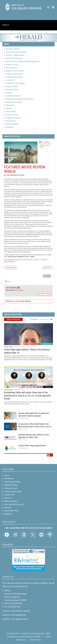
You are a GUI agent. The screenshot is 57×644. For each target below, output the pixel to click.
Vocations (48, 387)
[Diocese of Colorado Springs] (23, 6)
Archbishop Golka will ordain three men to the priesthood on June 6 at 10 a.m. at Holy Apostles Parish (28, 396)
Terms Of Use (35, 640)
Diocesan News (47, 344)
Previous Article (11, 268)
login (12, 301)
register (17, 301)
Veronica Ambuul (8, 347)
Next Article (47, 268)
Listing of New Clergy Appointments (32, 445)
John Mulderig (45, 142)
